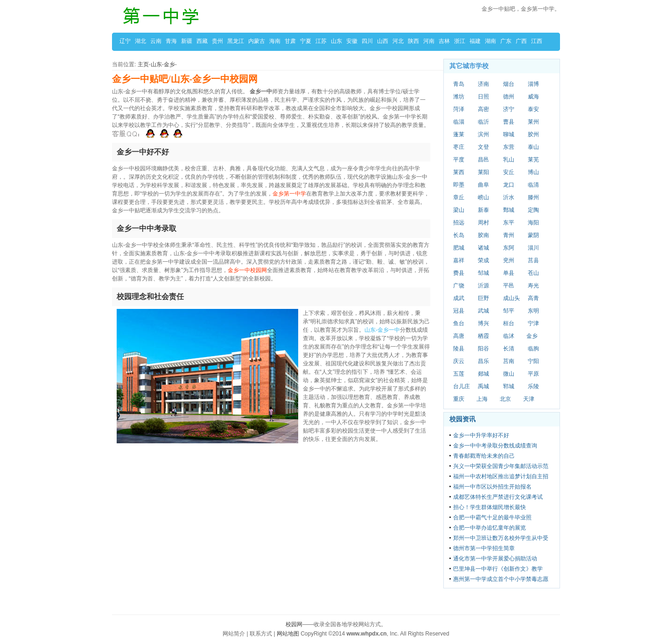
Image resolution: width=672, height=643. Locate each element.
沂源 (483, 286)
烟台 (509, 84)
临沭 (509, 336)
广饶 (459, 286)
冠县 (459, 311)
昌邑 (483, 160)
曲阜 (483, 185)
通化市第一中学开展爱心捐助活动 (495, 559)
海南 (275, 41)
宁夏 (306, 41)
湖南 (490, 41)
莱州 (533, 122)
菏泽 (459, 109)
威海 (533, 97)
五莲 (459, 374)
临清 (533, 185)
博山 (533, 172)
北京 (505, 399)
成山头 (511, 298)
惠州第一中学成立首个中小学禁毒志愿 (501, 579)
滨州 (483, 134)
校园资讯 (462, 419)
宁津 (533, 323)
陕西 (413, 41)
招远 (459, 223)
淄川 (533, 248)
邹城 (483, 273)
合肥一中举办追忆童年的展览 (490, 528)
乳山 (509, 160)
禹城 (483, 386)
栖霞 (483, 336)
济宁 (509, 109)
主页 (143, 64)
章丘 (459, 197)
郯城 (483, 374)
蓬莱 (459, 134)
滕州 (533, 197)
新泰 (483, 210)
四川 (367, 41)
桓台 (509, 323)
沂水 (509, 197)
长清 (509, 349)
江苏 (321, 41)
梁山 (459, 210)
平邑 (509, 286)
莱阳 (483, 172)
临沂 (483, 122)
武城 (483, 311)
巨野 (483, 298)
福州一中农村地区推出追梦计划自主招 (501, 476)
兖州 (509, 260)
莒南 (509, 361)
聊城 (509, 134)
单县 (509, 273)
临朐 (533, 349)
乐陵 (533, 386)
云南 (156, 41)
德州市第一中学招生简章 (484, 548)
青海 (171, 41)
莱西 (459, 172)
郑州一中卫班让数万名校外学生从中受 (501, 538)
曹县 (509, 122)
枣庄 (459, 147)
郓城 (509, 386)
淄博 (533, 84)
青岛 (459, 84)
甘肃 (290, 41)
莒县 (533, 260)
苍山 (533, 273)
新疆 (187, 41)
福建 (475, 41)
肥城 (459, 248)
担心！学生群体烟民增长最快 (490, 507)
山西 (383, 41)
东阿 (509, 248)
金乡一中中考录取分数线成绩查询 (495, 446)
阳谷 (483, 349)
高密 (483, 109)
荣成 (483, 260)
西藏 (202, 41)
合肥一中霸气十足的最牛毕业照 (492, 517)
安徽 (352, 41)
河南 (429, 41)
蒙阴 (533, 235)
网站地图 (288, 634)
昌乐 (483, 361)
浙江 (460, 41)
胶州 (533, 134)
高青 (533, 298)
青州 (509, 235)
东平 (509, 223)
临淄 (459, 122)
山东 (336, 41)
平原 (533, 374)
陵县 (459, 349)
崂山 (483, 197)
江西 (537, 41)
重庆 (459, 399)
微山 (509, 374)
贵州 (217, 41)
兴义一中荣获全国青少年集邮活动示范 (501, 466)
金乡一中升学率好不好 (481, 435)
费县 (459, 273)
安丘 (509, 172)
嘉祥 (459, 260)
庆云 (459, 361)
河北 (398, 41)
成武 (459, 298)
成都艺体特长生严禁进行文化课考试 (498, 497)
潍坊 (459, 97)
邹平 (509, 311)
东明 (533, 311)
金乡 (169, 64)
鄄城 (509, 210)
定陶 (533, 210)
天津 (529, 399)
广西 (521, 41)
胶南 (483, 235)
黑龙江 (236, 41)
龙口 (509, 185)
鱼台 (459, 323)
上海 (482, 399)
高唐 (459, 336)
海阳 (533, 223)
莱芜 (533, 160)
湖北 (140, 41)
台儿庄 (462, 386)
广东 (506, 41)
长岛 (459, 235)
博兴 (483, 323)
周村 (483, 223)
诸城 (483, 248)
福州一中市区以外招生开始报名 (492, 487)
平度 (459, 160)
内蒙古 (257, 41)
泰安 (533, 109)
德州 (509, 97)
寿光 (533, 286)
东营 (509, 147)
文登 (483, 147)
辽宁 (125, 41)
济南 (483, 84)
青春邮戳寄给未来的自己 (484, 456)
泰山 (533, 147)
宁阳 (533, 361)
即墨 (459, 185)
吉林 (444, 41)
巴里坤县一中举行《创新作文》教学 (498, 569)
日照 (483, 97)
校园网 (294, 624)
